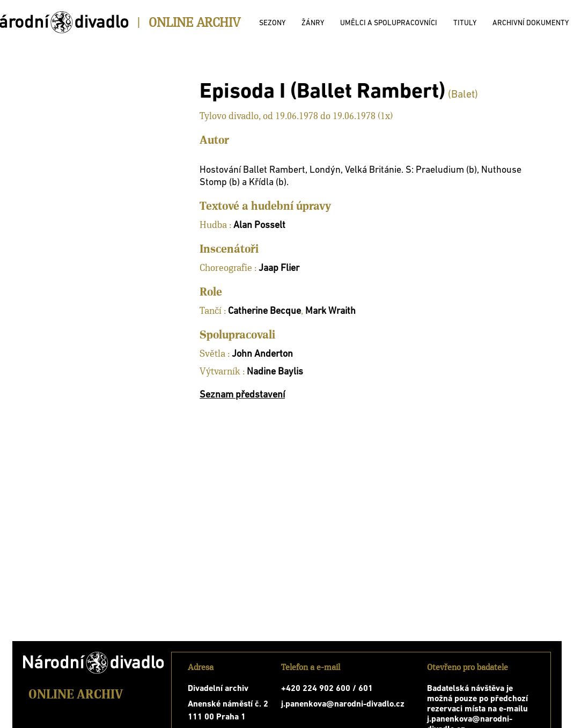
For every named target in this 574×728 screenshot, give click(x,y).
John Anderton (262, 354)
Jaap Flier (279, 269)
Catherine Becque (264, 311)
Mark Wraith (330, 311)
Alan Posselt (259, 226)
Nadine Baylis (275, 372)
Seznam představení (242, 395)
